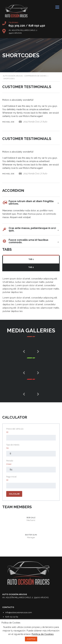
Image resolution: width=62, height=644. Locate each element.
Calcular (14, 494)
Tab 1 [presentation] (31, 259)
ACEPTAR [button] (31, 639)
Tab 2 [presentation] (31, 267)
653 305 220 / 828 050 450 (27, 26)
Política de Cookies (43, 634)
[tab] (31, 259)
